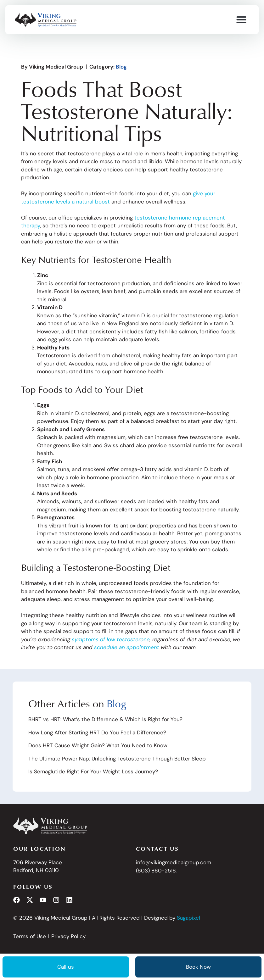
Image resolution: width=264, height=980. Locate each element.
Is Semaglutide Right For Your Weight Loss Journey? (93, 771)
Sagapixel (188, 918)
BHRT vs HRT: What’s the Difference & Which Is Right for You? (105, 719)
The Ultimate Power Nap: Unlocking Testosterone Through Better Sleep (117, 759)
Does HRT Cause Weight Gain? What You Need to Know (98, 745)
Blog (121, 67)
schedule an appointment (127, 647)
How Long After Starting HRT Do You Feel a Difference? (97, 732)
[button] (241, 20)
